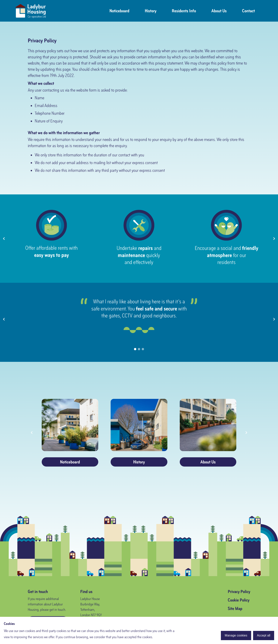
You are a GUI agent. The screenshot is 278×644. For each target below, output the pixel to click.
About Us (219, 11)
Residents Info (184, 11)
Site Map (235, 609)
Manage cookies (236, 635)
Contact (248, 11)
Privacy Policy (239, 592)
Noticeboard (119, 11)
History (151, 11)
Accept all (264, 635)
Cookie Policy (239, 600)
